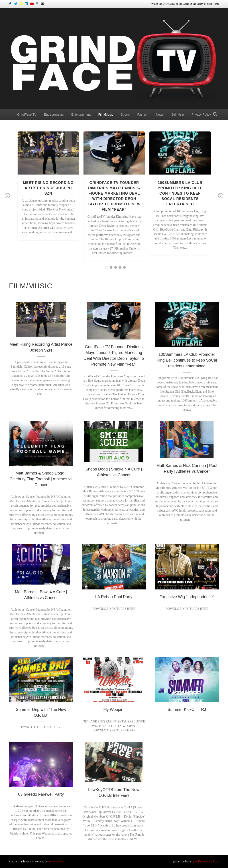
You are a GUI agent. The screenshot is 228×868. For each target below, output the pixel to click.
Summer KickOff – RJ (187, 710)
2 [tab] (111, 267)
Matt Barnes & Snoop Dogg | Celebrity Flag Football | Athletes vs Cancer (41, 479)
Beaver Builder (56, 862)
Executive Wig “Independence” (187, 597)
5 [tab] (124, 267)
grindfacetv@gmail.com (206, 862)
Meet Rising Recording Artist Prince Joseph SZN (48, 188)
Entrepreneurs (54, 114)
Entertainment (81, 114)
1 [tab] (106, 268)
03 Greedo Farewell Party (41, 794)
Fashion (143, 114)
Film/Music (106, 114)
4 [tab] (120, 267)
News (160, 114)
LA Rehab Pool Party (114, 597)
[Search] (215, 114)
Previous (7, 199)
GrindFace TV (27, 114)
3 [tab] (116, 267)
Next (221, 199)
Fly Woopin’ (114, 710)
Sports (125, 114)
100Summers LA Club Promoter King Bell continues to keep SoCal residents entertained (180, 193)
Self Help (178, 114)
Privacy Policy (201, 114)
